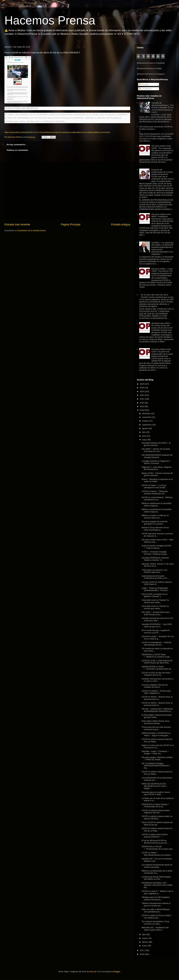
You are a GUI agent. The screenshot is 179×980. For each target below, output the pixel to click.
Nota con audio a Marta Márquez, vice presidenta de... (156, 911)
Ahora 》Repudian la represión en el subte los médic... (157, 480)
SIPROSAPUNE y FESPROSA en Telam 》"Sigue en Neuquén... (156, 734)
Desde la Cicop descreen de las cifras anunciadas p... (155, 529)
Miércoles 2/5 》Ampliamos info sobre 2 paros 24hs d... (155, 929)
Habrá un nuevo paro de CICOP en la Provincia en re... (158, 746)
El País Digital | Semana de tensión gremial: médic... (157, 716)
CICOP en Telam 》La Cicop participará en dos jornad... (154, 486)
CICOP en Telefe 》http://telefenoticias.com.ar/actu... (157, 854)
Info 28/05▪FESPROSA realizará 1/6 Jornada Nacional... (157, 456)
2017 (142, 950)
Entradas (144, 84)
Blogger (117, 972)
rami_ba (93, 972)
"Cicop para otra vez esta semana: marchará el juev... (156, 728)
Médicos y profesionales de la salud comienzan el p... (157, 872)
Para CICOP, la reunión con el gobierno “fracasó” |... (154, 595)
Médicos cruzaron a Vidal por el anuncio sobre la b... (155, 517)
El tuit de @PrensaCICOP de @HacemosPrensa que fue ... (155, 842)
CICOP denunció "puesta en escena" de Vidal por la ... (157, 535)
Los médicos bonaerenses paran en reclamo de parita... (157, 866)
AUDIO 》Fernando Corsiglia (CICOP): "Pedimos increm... (155, 553)
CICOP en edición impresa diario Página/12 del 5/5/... (156, 812)
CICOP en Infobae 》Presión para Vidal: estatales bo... (156, 692)
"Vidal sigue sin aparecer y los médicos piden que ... (154, 571)
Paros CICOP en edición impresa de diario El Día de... (157, 824)
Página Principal (71, 225)
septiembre (147, 425)
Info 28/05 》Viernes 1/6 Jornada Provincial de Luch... (156, 450)
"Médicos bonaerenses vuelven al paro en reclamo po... (156, 904)
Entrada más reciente (17, 225)
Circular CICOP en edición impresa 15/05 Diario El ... (157, 583)
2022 (142, 395)
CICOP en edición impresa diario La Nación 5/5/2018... (157, 817)
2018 (142, 410)
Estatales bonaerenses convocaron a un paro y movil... (157, 680)
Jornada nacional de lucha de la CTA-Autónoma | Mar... (158, 619)
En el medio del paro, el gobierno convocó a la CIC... (156, 631)
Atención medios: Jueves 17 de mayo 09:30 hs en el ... (158, 565)
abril (144, 934)
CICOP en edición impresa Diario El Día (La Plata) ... (157, 740)
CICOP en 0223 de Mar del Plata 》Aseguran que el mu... (157, 674)
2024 (142, 388)
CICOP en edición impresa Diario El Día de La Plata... (157, 830)
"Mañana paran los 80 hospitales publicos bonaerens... (156, 898)
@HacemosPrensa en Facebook (151, 63)
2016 (142, 954)
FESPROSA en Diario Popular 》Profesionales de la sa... (156, 805)
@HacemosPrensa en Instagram (151, 74)
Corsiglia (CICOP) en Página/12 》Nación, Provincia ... (156, 462)
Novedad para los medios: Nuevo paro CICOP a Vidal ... (156, 793)
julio (144, 432)
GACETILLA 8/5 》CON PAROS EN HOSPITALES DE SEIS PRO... (157, 662)
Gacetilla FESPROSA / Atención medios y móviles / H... (155, 559)
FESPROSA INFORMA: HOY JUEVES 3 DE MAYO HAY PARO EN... (157, 885)
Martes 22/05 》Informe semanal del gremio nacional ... (157, 474)
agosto (145, 428)
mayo (145, 440)
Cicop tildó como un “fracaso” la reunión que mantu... (155, 601)
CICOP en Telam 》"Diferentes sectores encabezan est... (155, 493)
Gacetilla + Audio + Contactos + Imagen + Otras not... (155, 752)
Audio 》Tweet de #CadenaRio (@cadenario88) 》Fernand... (155, 589)
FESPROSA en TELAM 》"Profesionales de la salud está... (158, 848)
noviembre (147, 417)
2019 (142, 406)
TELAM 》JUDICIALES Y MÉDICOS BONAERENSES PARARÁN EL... (157, 710)
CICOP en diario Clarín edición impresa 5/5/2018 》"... (155, 836)
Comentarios (145, 89)
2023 (142, 391)
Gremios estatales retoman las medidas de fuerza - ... (155, 686)
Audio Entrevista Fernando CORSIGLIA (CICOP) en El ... (155, 577)
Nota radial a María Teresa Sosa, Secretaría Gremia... (156, 722)
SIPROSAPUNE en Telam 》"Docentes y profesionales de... (157, 668)
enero (145, 946)
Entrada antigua (121, 225)
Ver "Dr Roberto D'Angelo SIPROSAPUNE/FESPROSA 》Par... (156, 766)
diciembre (147, 413)
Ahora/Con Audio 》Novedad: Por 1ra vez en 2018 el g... (158, 638)
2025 (142, 384)
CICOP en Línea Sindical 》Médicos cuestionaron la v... (157, 499)
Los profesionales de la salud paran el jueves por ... (157, 779)
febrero (145, 942)
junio (144, 436)
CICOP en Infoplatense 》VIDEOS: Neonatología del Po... (157, 644)
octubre (146, 421)
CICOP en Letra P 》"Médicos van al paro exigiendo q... (157, 892)
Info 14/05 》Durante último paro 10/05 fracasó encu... (156, 613)
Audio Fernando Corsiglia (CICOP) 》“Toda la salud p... (156, 547)
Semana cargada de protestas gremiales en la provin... (154, 523)
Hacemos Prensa (50, 20)
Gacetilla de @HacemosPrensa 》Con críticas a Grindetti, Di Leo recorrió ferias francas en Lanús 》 (162, 107)
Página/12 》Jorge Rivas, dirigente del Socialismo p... (156, 468)
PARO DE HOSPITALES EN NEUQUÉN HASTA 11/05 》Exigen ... (155, 786)
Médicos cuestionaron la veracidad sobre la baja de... (156, 504)
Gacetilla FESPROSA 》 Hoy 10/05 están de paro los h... (157, 625)
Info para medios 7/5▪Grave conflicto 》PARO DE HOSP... (157, 759)
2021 (142, 399)
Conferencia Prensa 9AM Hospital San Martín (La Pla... (156, 878)
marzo (145, 938)
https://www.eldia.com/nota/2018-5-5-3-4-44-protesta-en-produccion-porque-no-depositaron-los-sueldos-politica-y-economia (57, 132)
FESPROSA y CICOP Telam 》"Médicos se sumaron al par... (156, 656)
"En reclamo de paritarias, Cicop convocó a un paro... (155, 923)
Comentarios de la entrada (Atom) (31, 230)
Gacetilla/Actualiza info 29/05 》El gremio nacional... (156, 444)
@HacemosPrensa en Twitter (149, 68)
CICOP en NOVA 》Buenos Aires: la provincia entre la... (157, 698)
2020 (142, 403)
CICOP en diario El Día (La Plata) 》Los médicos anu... (157, 917)
